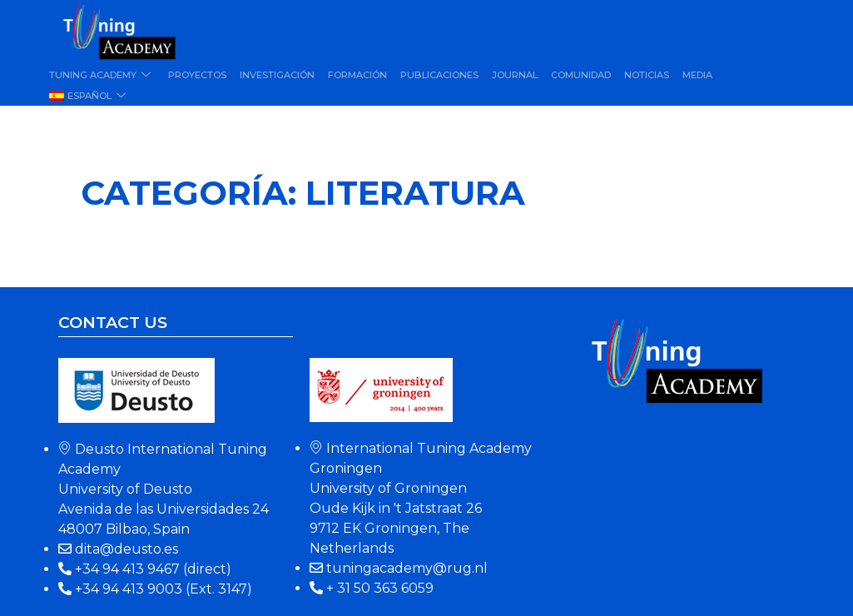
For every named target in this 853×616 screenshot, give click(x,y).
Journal (515, 75)
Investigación (277, 75)
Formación (357, 75)
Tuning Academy (102, 75)
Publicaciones (439, 75)
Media (697, 75)
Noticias (647, 75)
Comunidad (581, 75)
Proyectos (197, 75)
